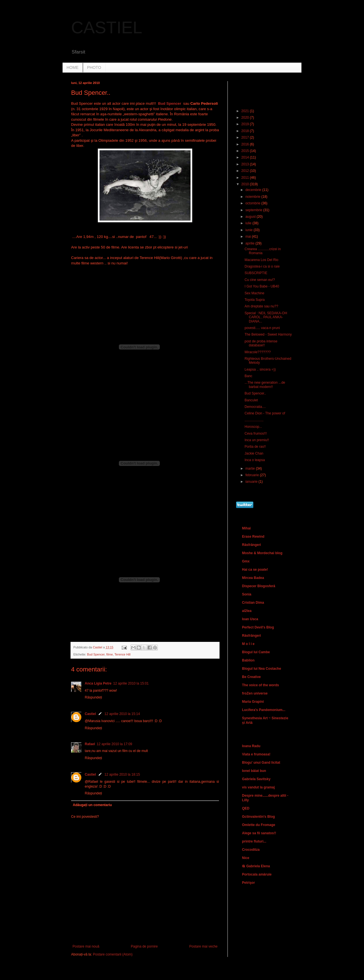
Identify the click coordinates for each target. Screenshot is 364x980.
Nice (246, 858)
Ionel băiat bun (254, 771)
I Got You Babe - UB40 (262, 286)
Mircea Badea (253, 578)
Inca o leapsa (255, 460)
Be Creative (251, 677)
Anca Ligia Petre (98, 683)
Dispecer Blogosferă (259, 586)
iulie (249, 223)
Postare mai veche (203, 946)
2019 (246, 124)
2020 (246, 118)
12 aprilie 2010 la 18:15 (122, 774)
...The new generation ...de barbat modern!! (265, 385)
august (251, 217)
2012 (246, 171)
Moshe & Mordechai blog (262, 553)
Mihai (246, 528)
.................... (254, 420)
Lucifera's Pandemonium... (264, 710)
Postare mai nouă (86, 946)
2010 (246, 184)
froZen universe (255, 693)
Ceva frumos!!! (256, 433)
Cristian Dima (253, 603)
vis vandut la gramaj (258, 787)
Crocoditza (251, 850)
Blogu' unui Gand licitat (261, 763)
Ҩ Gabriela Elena (256, 866)
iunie (250, 230)
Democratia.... (255, 407)
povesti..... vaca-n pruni (262, 328)
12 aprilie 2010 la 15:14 (122, 714)
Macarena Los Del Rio (261, 260)
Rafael (90, 744)
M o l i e (248, 644)
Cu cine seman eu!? (260, 280)
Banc (248, 376)
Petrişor (248, 883)
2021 (246, 111)
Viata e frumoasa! (256, 754)
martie (251, 469)
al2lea (247, 611)
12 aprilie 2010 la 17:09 (114, 744)
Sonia (247, 594)
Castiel (90, 714)
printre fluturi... (254, 841)
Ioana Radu (251, 746)
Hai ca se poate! (255, 570)
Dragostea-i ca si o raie (262, 266)
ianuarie (252, 482)
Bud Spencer (96, 654)
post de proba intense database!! (261, 343)
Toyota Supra (255, 300)
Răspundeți (93, 697)
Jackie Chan (254, 453)
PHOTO (94, 67)
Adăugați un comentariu (92, 805)
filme (110, 654)
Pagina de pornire (144, 946)
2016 (246, 144)
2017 (246, 137)
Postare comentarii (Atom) (113, 954)
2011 (246, 178)
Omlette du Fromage (259, 825)
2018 (246, 131)
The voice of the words (260, 685)
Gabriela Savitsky (256, 779)
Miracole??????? (258, 352)
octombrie (253, 203)
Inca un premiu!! (257, 440)
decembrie (254, 190)
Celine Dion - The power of (265, 413)
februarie (253, 475)
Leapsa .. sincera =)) (260, 369)
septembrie (254, 210)
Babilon (248, 660)
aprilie (250, 243)
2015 (246, 151)
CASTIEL (107, 27)
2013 (246, 164)
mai (249, 237)
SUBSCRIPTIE (256, 273)
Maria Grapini (253, 702)
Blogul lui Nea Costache (261, 669)
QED (246, 808)
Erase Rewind (253, 537)
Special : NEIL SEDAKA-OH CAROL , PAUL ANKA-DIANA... (266, 317)
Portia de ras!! (255, 447)
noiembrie (253, 197)
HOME (73, 67)
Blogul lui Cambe (256, 652)
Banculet (251, 400)
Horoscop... (253, 427)
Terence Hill (122, 654)
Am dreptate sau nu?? (261, 306)
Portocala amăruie (257, 874)
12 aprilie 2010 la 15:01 (131, 683)
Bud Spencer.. (255, 393)
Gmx (246, 561)
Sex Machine (254, 293)
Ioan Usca (250, 619)
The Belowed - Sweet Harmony (268, 334)
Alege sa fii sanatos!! (259, 833)
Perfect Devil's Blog (258, 627)
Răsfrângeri (252, 545)
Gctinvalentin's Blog (258, 817)
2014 (246, 157)
